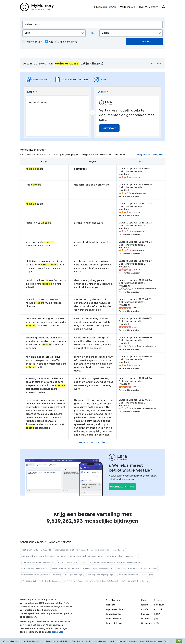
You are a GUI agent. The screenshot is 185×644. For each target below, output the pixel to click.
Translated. (58, 632)
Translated (114, 619)
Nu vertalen (109, 128)
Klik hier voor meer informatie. (159, 641)
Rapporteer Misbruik (116, 609)
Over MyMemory (148, 7)
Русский (158, 609)
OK (179, 641)
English (145, 600)
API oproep (156, 63)
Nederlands (147, 623)
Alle (49, 42)
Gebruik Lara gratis (122, 486)
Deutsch (145, 619)
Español (145, 609)
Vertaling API (127, 7)
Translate (111, 605)
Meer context (32, 42)
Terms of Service (114, 623)
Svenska (158, 600)
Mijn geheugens (66, 42)
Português (159, 605)
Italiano (145, 605)
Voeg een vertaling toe (150, 154)
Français (145, 614)
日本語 (157, 614)
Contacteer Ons (114, 614)
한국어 (157, 623)
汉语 (156, 619)
